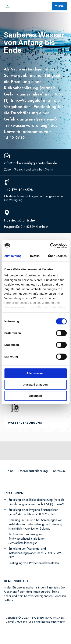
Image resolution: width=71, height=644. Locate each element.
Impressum (59, 471)
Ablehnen (35, 396)
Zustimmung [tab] (13, 256)
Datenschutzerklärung (33, 471)
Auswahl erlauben (35, 385)
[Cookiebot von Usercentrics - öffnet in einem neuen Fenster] (51, 246)
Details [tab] (35, 256)
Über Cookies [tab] (57, 256)
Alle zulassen (35, 373)
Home (9, 471)
